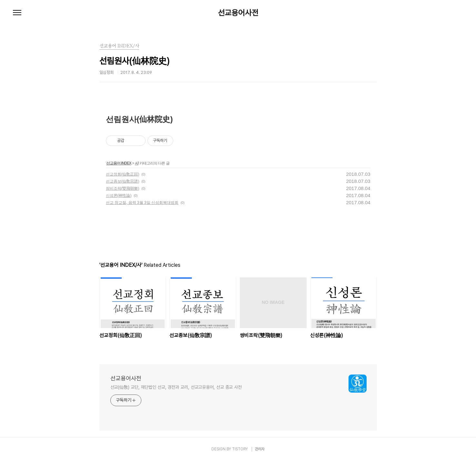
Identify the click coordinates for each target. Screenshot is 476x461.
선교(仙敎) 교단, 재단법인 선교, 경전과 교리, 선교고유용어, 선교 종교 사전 (176, 387)
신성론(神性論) (119, 195)
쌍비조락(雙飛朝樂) (123, 188)
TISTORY (240, 449)
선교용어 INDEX (119, 163)
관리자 (260, 449)
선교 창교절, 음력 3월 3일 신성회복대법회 (142, 203)
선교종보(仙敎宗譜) (123, 181)
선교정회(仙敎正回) (123, 174)
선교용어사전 (238, 13)
